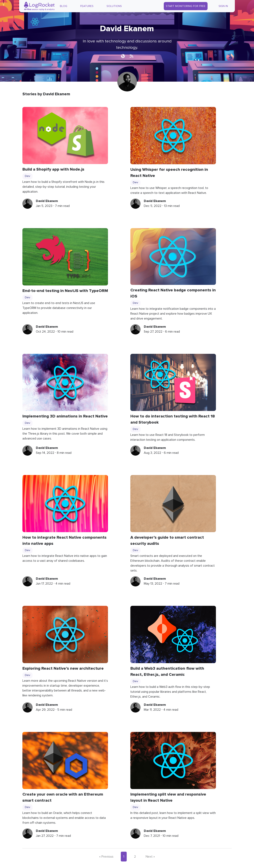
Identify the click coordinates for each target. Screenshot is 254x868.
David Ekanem (47, 201)
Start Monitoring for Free (186, 6)
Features (87, 6)
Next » (150, 857)
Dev (27, 176)
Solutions (114, 6)
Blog (64, 6)
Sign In (223, 6)
